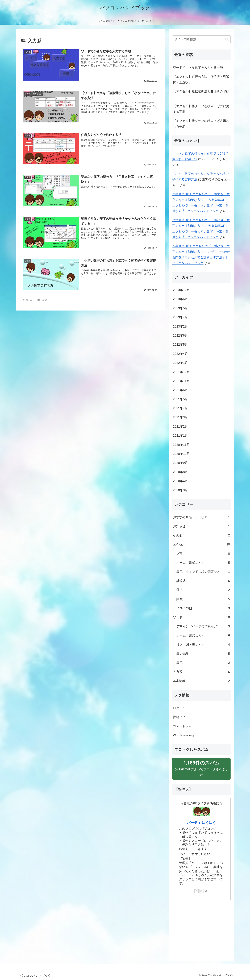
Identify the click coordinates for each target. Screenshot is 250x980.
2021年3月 (180, 417)
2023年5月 (180, 308)
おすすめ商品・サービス (201, 517)
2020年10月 (181, 454)
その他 (201, 535)
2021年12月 (181, 372)
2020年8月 (180, 472)
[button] (227, 39)
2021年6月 (180, 390)
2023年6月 (180, 299)
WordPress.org (183, 735)
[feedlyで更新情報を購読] (201, 891)
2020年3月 (180, 490)
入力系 (201, 672)
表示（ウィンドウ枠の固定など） (203, 572)
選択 (203, 590)
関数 (203, 599)
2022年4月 (180, 354)
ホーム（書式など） (203, 563)
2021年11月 (181, 381)
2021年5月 (180, 399)
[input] (201, 39)
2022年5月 (180, 345)
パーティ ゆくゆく (201, 823)
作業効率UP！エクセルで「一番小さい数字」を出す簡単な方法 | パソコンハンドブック (200, 206)
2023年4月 (180, 317)
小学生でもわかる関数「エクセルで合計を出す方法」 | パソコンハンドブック (201, 257)
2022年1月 (180, 363)
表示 (203, 663)
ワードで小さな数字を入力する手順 (198, 68)
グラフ (203, 554)
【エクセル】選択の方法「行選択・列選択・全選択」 (201, 80)
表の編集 (203, 654)
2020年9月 (180, 463)
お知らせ (201, 526)
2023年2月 (180, 326)
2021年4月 (180, 408)
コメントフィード (185, 726)
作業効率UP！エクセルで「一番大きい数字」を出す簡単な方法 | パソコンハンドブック (200, 231)
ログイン (179, 708)
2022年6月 (180, 336)
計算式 (203, 581)
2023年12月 (181, 290)
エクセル (201, 544)
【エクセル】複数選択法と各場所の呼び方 (201, 94)
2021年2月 (180, 427)
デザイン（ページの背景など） (203, 626)
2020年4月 (180, 481)
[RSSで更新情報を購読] (206, 891)
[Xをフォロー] (197, 891)
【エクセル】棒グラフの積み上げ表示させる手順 (201, 124)
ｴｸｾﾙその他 (203, 608)
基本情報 (201, 681)
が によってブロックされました (201, 768)
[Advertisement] (201, 929)
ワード (201, 617)
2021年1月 (180, 436)
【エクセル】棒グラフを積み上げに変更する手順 (201, 109)
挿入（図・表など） (203, 645)
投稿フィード (182, 717)
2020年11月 (181, 445)
